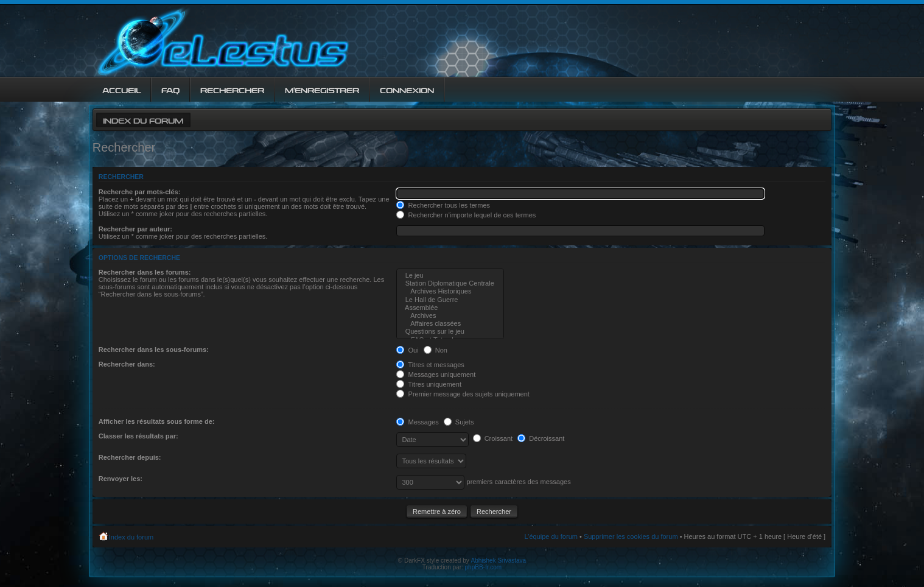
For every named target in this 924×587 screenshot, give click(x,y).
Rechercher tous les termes (443, 205)
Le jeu (450, 276)
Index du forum (143, 120)
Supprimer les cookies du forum (631, 536)
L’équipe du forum (551, 536)
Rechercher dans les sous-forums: (154, 350)
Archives (450, 316)
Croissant (493, 438)
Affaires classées (450, 324)
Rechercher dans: (127, 364)
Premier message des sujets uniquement (463, 394)
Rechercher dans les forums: (145, 272)
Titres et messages (430, 365)
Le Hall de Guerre (450, 300)
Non (436, 350)
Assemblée (450, 308)
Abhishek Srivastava (499, 561)
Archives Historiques (450, 291)
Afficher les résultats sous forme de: (157, 421)
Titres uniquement (429, 384)
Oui (407, 350)
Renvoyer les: (121, 479)
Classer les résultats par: (138, 436)
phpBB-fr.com (484, 567)
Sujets (459, 422)
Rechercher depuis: (130, 457)
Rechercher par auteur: (135, 229)
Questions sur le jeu (450, 332)
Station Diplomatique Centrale (450, 283)
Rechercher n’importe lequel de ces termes (466, 215)
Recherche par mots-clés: (140, 192)
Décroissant (541, 438)
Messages (417, 422)
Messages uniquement (436, 374)
